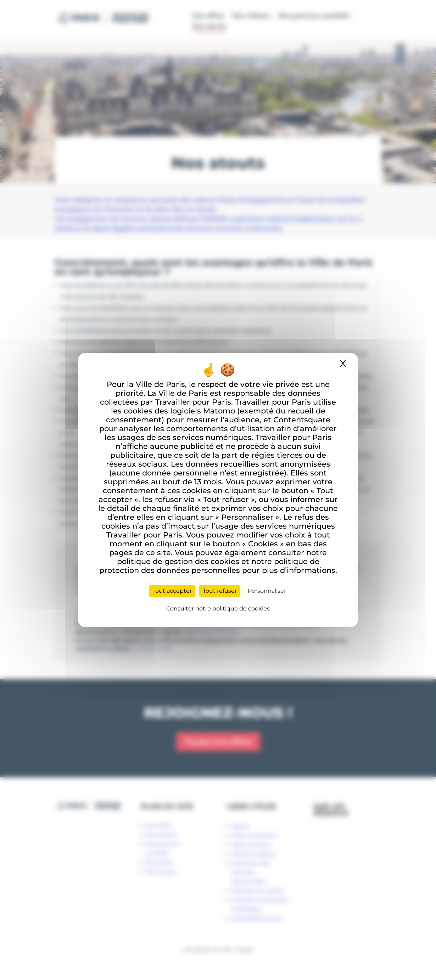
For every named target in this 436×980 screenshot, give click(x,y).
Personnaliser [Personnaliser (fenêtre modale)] (267, 591)
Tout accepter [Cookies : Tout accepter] (172, 591)
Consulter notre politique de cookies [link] (218, 609)
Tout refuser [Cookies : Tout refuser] (220, 591)
